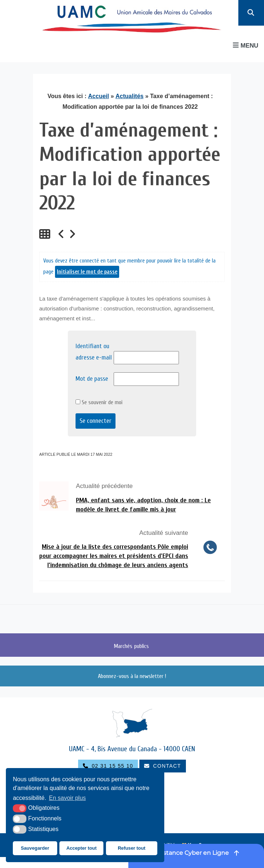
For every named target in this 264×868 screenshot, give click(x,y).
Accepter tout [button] (81, 848)
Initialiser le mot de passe (87, 272)
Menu (245, 45)
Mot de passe (92, 379)
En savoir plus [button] (68, 798)
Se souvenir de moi (99, 402)
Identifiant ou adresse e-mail (94, 352)
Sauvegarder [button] (35, 848)
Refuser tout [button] (131, 848)
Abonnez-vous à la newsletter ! (132, 676)
